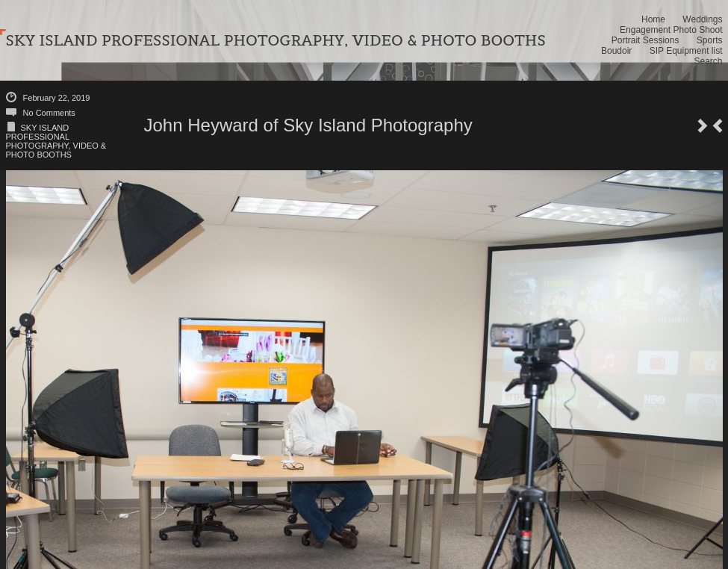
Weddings (702, 19)
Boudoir (616, 51)
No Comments (49, 113)
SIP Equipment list (686, 51)
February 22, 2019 (57, 98)
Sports (710, 40)
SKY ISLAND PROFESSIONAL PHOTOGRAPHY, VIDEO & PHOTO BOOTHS (56, 141)
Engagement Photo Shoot (671, 30)
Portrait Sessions (645, 40)
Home (653, 19)
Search (708, 61)
